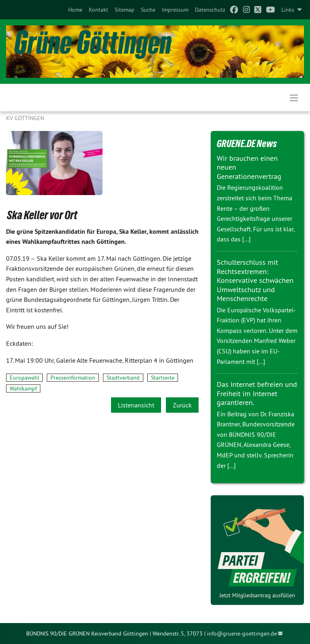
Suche (148, 10)
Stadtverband (123, 378)
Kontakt (98, 10)
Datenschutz (210, 10)
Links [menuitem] (288, 10)
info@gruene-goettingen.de (242, 634)
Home (75, 10)
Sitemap (125, 10)
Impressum (175, 10)
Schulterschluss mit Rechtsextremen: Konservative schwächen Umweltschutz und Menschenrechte (255, 280)
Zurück (182, 405)
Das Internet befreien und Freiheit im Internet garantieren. (257, 393)
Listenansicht (136, 405)
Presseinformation (73, 378)
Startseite (163, 378)
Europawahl (24, 378)
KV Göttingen (25, 118)
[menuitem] (75, 10)
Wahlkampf (23, 388)
